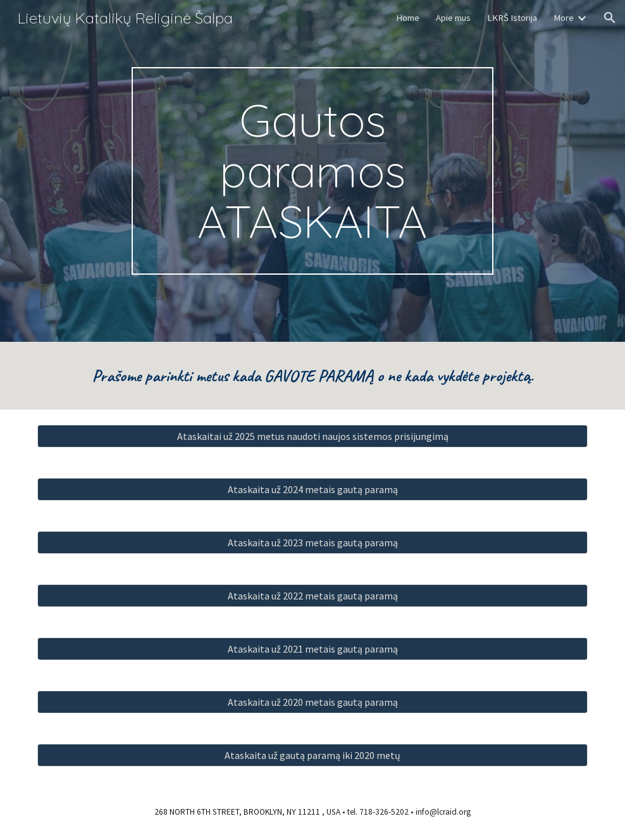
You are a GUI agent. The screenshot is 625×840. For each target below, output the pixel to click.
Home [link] (408, 18)
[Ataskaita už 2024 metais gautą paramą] (312, 489)
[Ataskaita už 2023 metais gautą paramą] (312, 542)
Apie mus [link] (453, 18)
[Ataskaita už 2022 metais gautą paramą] (312, 596)
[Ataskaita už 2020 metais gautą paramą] (312, 702)
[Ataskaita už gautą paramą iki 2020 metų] (312, 755)
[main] (312, 171)
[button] (610, 18)
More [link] (564, 18)
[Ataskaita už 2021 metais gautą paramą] (312, 649)
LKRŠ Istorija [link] (512, 18)
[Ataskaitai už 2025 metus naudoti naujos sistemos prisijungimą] (312, 436)
